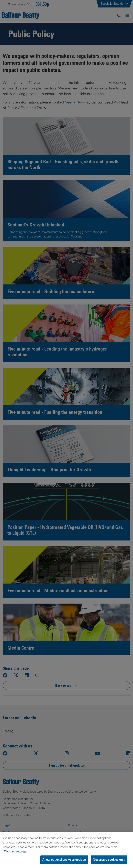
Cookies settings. (15, 851)
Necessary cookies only (109, 860)
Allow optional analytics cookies (64, 860)
